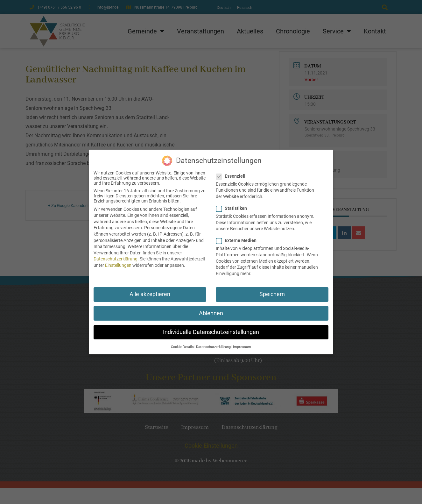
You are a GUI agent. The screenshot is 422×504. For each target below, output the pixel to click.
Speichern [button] (272, 291)
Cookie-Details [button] (182, 343)
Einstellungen (118, 262)
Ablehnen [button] (211, 310)
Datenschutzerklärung (116, 256)
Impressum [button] (242, 343)
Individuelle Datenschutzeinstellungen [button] (211, 329)
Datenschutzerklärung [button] (213, 343)
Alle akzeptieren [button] (150, 291)
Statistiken (233, 205)
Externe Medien (238, 237)
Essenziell (233, 173)
